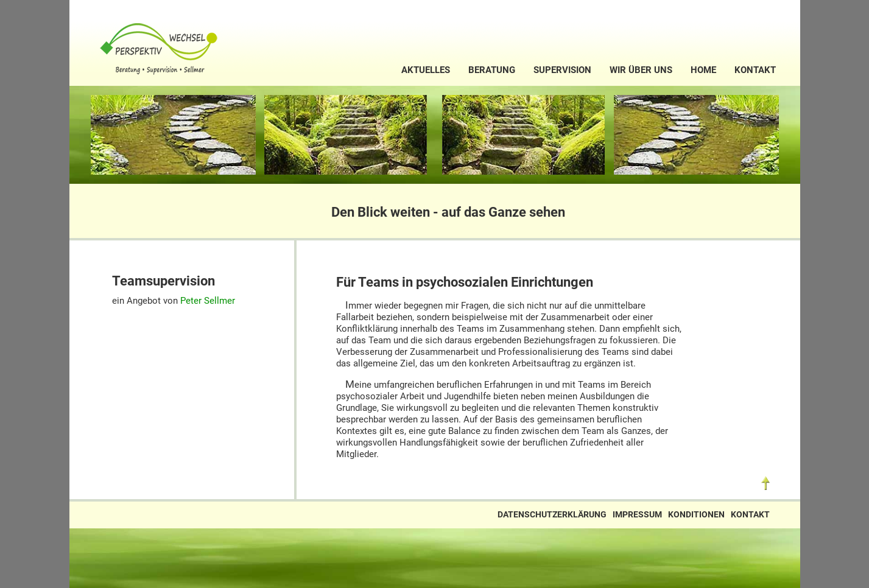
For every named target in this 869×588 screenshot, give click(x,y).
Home (703, 70)
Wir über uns (641, 70)
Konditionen (696, 515)
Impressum (637, 515)
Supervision (562, 70)
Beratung (492, 70)
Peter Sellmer (208, 301)
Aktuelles (426, 70)
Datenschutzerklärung (552, 515)
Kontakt (755, 70)
